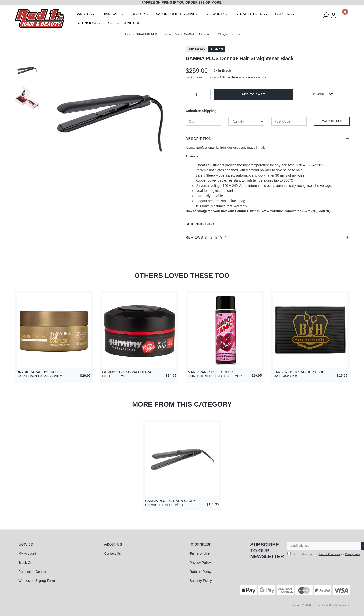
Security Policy (201, 581)
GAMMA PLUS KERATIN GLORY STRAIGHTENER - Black (171, 503)
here (235, 77)
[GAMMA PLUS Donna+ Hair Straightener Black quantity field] (198, 95)
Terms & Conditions (329, 554)
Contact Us (113, 553)
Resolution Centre (32, 572)
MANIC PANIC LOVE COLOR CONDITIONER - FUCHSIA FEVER (215, 374)
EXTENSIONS (87, 23)
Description (199, 139)
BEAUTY (138, 14)
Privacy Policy (200, 563)
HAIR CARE (112, 14)
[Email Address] (324, 546)
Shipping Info (200, 224)
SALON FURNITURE (124, 23)
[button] (323, 95)
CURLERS (283, 14)
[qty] (204, 121)
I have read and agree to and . (324, 554)
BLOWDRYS (215, 14)
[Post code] (289, 121)
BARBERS (84, 14)
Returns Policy (201, 572)
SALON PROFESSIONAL (175, 14)
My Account (27, 553)
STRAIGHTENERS (250, 14)
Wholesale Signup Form (37, 581)
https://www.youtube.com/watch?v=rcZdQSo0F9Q (290, 211)
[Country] (246, 121)
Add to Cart (253, 94)
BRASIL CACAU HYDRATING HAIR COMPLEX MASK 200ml (40, 374)
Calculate (332, 121)
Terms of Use (200, 553)
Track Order (28, 563)
